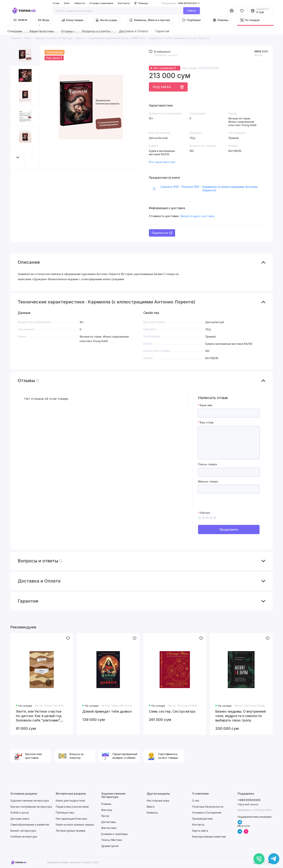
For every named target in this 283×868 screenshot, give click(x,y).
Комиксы (152, 813)
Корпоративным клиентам (209, 837)
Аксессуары (106, 20)
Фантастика (109, 828)
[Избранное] (242, 11)
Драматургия (110, 846)
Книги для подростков (70, 801)
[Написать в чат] (274, 859)
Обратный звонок (248, 804)
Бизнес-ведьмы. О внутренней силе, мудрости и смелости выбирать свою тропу (241, 716)
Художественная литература (30, 801)
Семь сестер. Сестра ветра (172, 711)
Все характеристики (162, 162)
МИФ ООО (261, 51)
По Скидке (250, 20)
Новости (80, 3)
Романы (220, 20)
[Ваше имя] (229, 413)
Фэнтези (107, 810)
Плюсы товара (207, 464)
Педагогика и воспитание (72, 807)
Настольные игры (158, 801)
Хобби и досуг (20, 813)
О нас (56, 3)
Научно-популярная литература (31, 807)
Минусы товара (208, 482)
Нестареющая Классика (71, 819)
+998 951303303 (181, 3)
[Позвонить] (259, 859)
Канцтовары (72, 20)
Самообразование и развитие (30, 825)
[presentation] (226, 504)
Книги (20, 20)
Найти (192, 11)
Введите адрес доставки (197, 216)
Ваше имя (206, 405)
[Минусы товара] (229, 489)
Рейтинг (205, 513)
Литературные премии (71, 831)
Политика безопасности (208, 807)
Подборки (191, 20)
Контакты (124, 3)
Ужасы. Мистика (112, 840)
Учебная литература (24, 837)
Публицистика (65, 813)
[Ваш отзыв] (229, 443)
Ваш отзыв (207, 422)
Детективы (109, 822)
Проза (105, 816)
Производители (202, 819)
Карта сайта (200, 831)
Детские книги (20, 819)
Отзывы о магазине (101, 3)
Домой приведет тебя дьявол (107, 711)
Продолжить (229, 530)
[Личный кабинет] (232, 11)
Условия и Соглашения (207, 813)
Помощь (141, 3)
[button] (18, 158)
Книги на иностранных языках (75, 825)
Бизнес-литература (23, 831)
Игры (44, 20)
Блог (67, 3)
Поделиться (162, 233)
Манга (151, 807)
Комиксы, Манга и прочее (150, 20)
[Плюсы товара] (229, 472)
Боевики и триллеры (114, 834)
